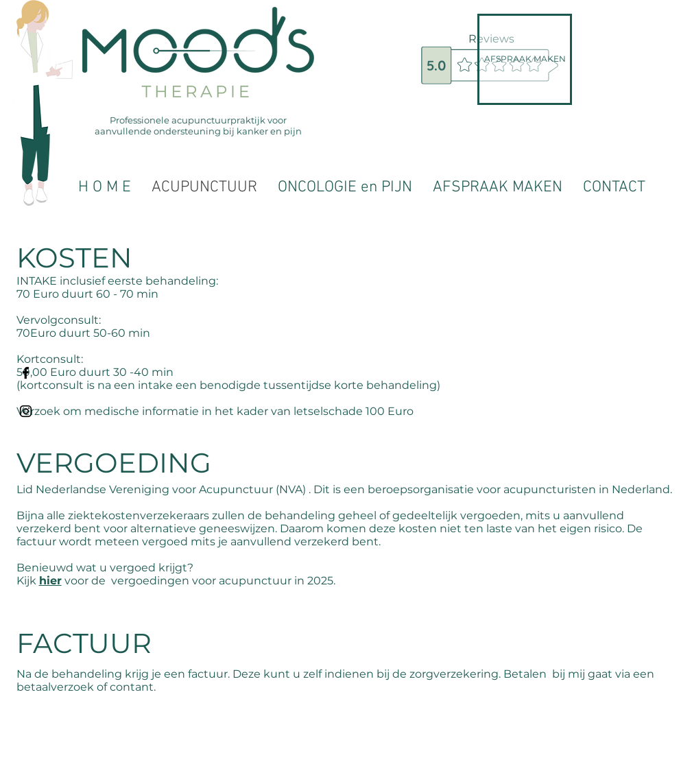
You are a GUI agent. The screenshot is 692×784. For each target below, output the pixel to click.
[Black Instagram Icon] (26, 411)
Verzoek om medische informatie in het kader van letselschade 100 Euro (215, 411)
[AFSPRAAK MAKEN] (525, 59)
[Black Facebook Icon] (26, 373)
